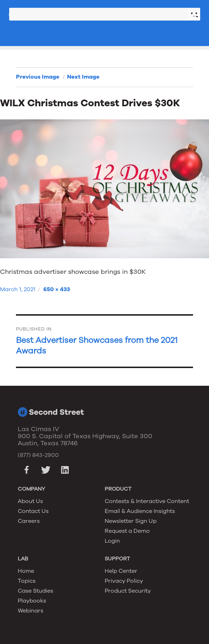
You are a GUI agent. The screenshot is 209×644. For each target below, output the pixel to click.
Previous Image (38, 77)
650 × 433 (57, 289)
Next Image (83, 77)
